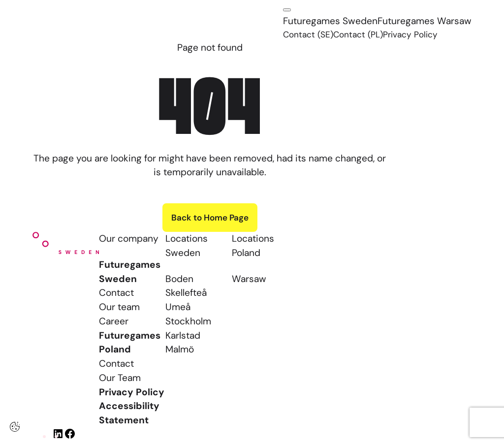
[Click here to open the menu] (287, 10)
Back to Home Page (210, 218)
